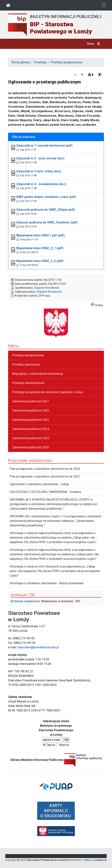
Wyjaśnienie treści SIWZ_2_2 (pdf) (40, 261)
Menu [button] (94, 44)
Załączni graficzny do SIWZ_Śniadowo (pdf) (47, 222)
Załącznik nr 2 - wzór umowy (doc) (40, 158)
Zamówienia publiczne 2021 (31, 401)
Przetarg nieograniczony (67, 62)
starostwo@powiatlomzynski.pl (38, 647)
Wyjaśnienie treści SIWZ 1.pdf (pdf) (40, 235)
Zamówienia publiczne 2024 (31, 429)
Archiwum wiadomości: (25, 601)
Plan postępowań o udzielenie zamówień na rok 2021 (45, 476)
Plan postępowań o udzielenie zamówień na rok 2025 (45, 469)
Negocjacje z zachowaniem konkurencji (38, 374)
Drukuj (97, 304)
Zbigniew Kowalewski (47, 288)
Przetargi (40, 62)
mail (86, 860)
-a (75, 75)
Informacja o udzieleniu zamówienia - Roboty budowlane (47, 583)
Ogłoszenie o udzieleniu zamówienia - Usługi (39, 484)
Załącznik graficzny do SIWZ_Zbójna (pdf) (46, 210)
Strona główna (20, 62)
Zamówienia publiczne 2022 (31, 411)
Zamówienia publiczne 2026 (31, 447)
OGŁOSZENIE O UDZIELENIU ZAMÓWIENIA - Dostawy (45, 492)
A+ (91, 75)
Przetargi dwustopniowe (28, 383)
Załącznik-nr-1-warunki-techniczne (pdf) (44, 146)
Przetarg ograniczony (26, 364)
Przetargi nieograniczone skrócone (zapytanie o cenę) (47, 392)
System (98, 860)
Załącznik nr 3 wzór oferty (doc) (39, 171)
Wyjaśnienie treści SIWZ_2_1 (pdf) (40, 248)
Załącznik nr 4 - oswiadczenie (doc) (41, 184)
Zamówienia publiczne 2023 (31, 420)
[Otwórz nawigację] (104, 5)
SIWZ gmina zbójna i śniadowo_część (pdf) (46, 197)
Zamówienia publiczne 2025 (31, 438)
